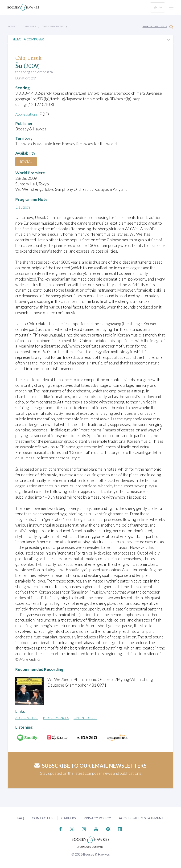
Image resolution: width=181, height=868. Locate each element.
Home (11, 26)
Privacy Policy (97, 818)
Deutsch (23, 207)
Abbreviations (28, 114)
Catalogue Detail (53, 26)
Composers (29, 26)
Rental (26, 162)
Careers (69, 818)
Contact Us (43, 818)
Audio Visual (27, 718)
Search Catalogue (158, 27)
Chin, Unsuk (28, 58)
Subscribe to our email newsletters (90, 765)
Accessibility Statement (141, 818)
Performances (56, 718)
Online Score (85, 718)
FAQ (21, 818)
